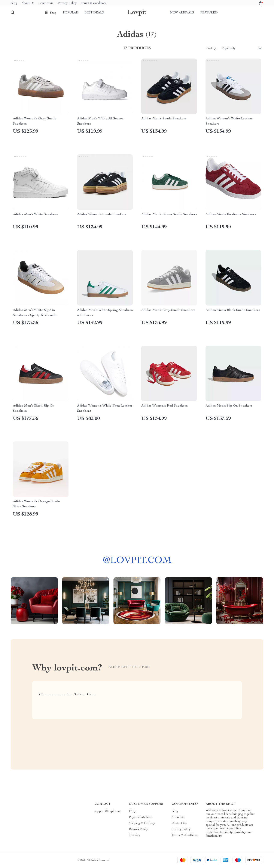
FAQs (133, 811)
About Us (28, 3)
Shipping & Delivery (142, 823)
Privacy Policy (67, 3)
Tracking (135, 835)
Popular (71, 13)
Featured (209, 13)
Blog (14, 3)
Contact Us (46, 3)
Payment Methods (141, 817)
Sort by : (212, 48)
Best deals (94, 13)
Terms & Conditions (94, 3)
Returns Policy (138, 829)
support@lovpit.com (108, 811)
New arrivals (182, 13)
